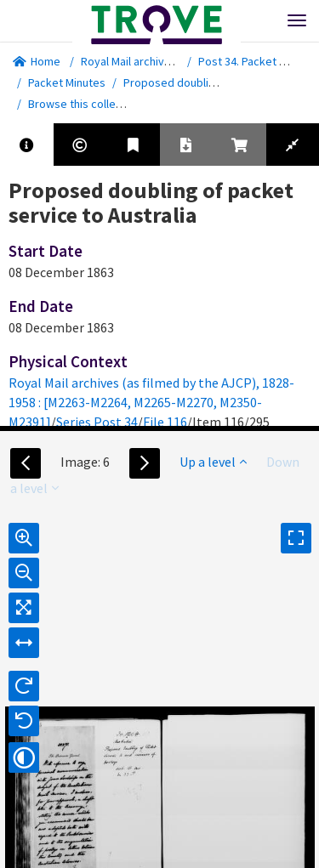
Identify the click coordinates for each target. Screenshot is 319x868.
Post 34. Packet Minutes (259, 61)
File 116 (165, 422)
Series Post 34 (97, 422)
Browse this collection (91, 104)
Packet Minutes (67, 82)
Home (37, 61)
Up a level (213, 462)
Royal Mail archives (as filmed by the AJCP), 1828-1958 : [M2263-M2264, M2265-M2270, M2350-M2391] (151, 402)
